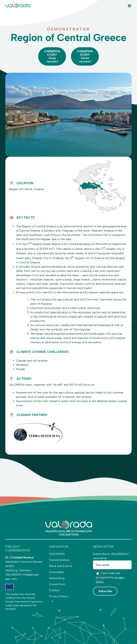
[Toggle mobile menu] (130, 6)
